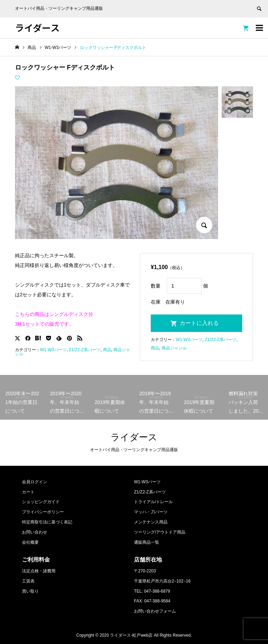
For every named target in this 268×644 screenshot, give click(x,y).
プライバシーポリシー (43, 512)
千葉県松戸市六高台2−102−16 (162, 581)
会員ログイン (35, 482)
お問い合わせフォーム (155, 611)
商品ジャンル (174, 348)
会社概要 (30, 542)
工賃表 (28, 581)
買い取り (30, 591)
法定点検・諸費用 (39, 571)
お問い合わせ (35, 532)
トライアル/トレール (153, 502)
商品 (107, 350)
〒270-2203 (145, 571)
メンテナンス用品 (151, 522)
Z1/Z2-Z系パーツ (85, 350)
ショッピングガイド (41, 502)
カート (28, 492)
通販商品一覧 (147, 542)
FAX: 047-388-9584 (152, 601)
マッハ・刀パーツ (151, 512)
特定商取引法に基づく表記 (47, 522)
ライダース (37, 27)
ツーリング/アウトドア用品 (160, 532)
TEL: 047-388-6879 (152, 591)
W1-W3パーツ (53, 350)
